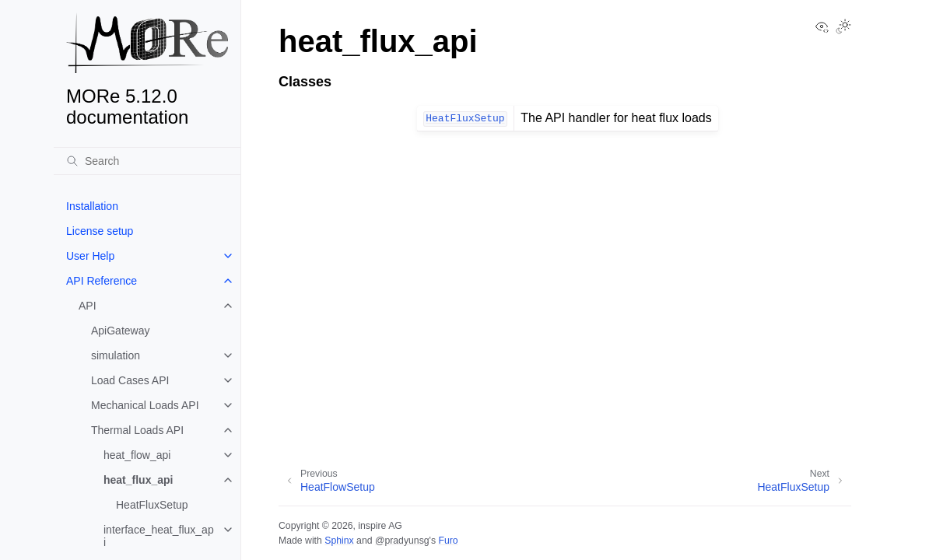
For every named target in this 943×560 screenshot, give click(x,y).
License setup (100, 231)
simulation (116, 355)
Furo (448, 541)
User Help (90, 256)
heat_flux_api (138, 480)
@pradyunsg (402, 541)
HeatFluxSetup (152, 505)
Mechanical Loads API (145, 405)
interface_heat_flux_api (159, 536)
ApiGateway (120, 331)
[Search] (147, 161)
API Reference (102, 281)
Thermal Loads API (137, 430)
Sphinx (339, 541)
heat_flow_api (137, 455)
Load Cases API (130, 380)
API (88, 306)
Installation (92, 206)
